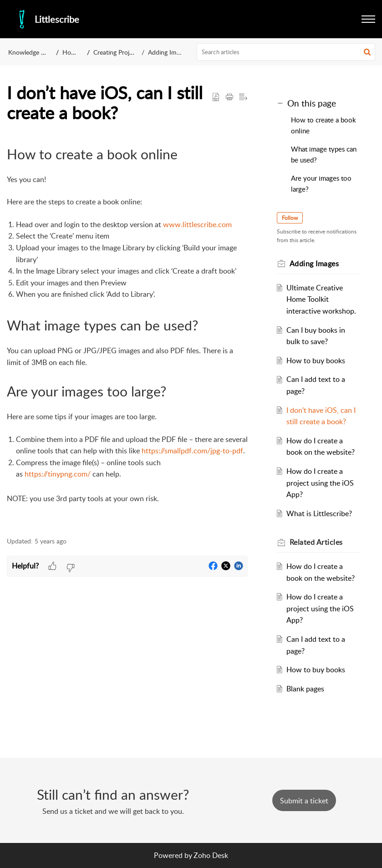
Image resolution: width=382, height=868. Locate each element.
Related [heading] (316, 542)
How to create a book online (323, 125)
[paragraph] (127, 335)
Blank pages (305, 689)
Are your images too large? (321, 183)
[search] (286, 52)
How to (73, 52)
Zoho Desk (211, 855)
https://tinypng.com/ (58, 474)
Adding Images (168, 52)
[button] (367, 52)
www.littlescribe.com (197, 224)
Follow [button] (290, 218)
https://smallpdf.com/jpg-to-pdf (192, 451)
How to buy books (316, 360)
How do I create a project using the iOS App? (320, 483)
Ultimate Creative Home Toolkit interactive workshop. (321, 299)
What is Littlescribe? (319, 513)
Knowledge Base (31, 52)
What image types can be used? (324, 154)
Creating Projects (117, 52)
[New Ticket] (304, 801)
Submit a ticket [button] (304, 801)
